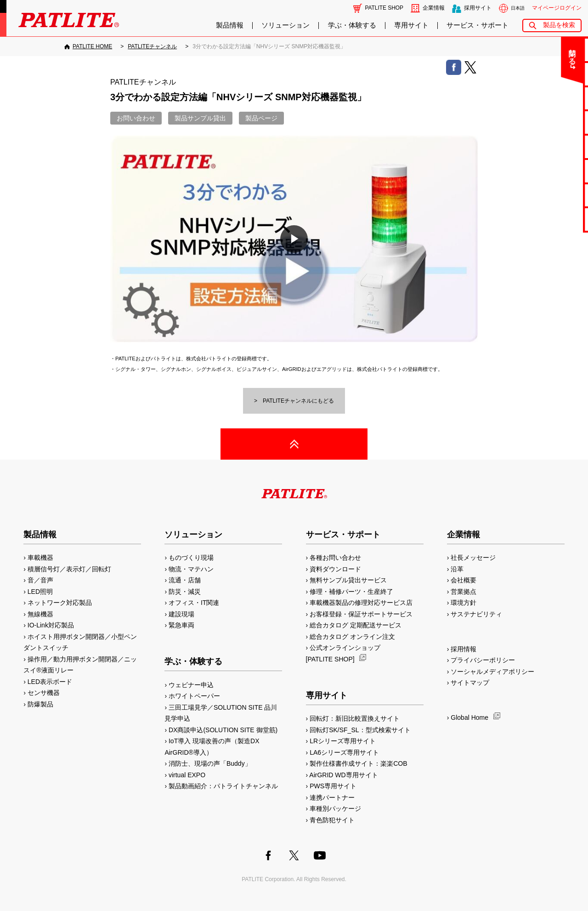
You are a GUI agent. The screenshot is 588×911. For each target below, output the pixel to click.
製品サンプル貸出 (200, 118)
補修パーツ (552, 195)
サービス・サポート (478, 25)
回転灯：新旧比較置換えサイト (355, 718)
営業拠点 (464, 592)
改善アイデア (552, 219)
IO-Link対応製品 (51, 625)
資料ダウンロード (335, 569)
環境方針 (464, 603)
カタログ (552, 122)
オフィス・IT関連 (194, 603)
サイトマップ (470, 683)
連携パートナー (332, 797)
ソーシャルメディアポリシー (492, 672)
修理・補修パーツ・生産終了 (351, 592)
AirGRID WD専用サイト (343, 775)
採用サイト (478, 8)
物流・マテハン (191, 569)
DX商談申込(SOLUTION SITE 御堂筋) (223, 730)
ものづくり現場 (191, 558)
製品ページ (261, 118)
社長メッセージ (473, 558)
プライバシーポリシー (483, 660)
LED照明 (40, 592)
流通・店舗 (185, 580)
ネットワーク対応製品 (60, 603)
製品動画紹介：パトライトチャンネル (223, 786)
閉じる (505, 52)
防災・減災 (185, 592)
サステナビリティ (476, 614)
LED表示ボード (50, 682)
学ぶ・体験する (352, 25)
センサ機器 (44, 693)
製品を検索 (559, 25)
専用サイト (411, 25)
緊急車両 (181, 625)
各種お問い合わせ (335, 558)
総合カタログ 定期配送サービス (356, 625)
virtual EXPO (187, 775)
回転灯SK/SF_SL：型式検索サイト (360, 730)
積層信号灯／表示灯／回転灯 (69, 569)
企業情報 (434, 8)
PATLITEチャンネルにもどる (298, 401)
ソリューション (286, 25)
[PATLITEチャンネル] (152, 46)
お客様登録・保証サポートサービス (361, 614)
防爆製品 (40, 704)
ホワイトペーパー (194, 696)
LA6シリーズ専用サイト (344, 752)
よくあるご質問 (552, 74)
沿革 (457, 569)
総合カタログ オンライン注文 (352, 637)
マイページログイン (557, 8)
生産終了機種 (552, 171)
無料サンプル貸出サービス (348, 580)
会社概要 (464, 580)
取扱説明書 (552, 146)
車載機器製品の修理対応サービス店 (361, 603)
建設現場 (181, 614)
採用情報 (464, 649)
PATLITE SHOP (384, 8)
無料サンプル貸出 (552, 98)
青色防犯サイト (332, 820)
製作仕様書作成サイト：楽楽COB (358, 763)
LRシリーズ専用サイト (343, 741)
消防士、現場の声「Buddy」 (210, 763)
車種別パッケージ (335, 809)
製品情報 (230, 25)
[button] (294, 239)
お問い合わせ (552, 49)
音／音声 (40, 580)
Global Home (469, 717)
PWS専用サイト (333, 786)
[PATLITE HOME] (88, 46)
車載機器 (40, 558)
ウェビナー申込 (191, 685)
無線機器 (40, 614)
